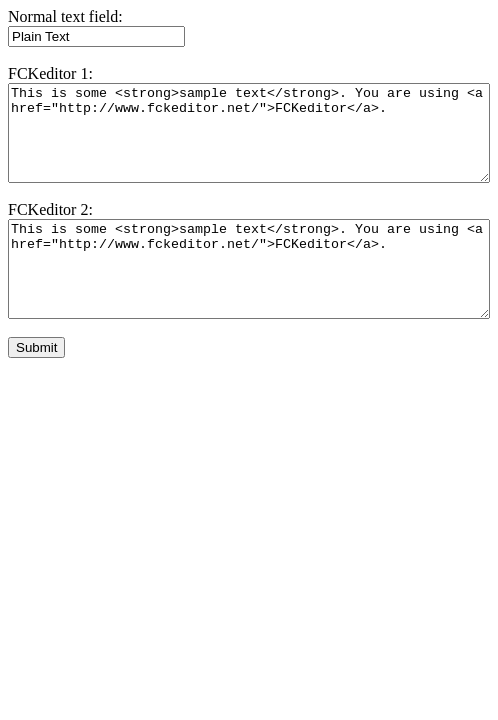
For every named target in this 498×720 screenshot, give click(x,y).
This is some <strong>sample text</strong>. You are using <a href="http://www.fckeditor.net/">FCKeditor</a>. (249, 133)
